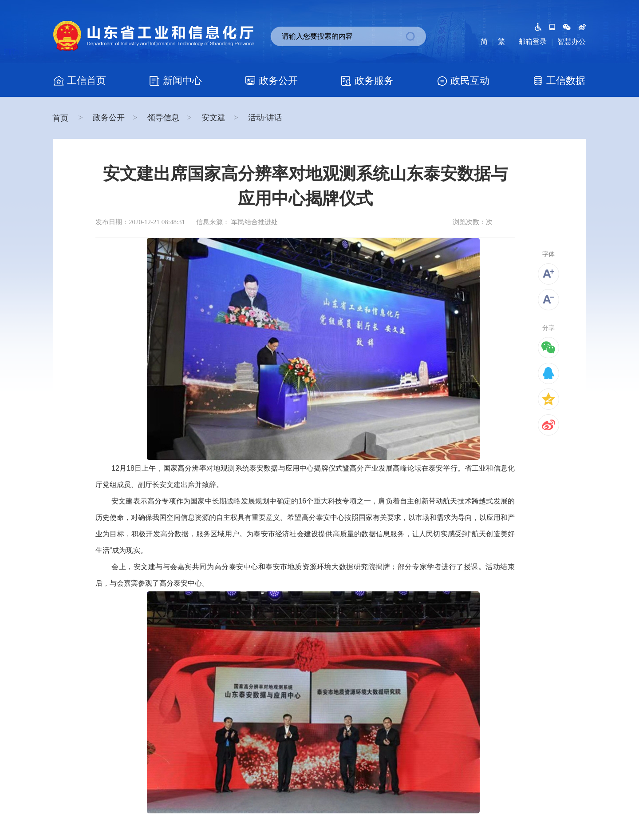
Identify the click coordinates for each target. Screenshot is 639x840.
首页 (61, 118)
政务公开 (109, 118)
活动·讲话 (265, 118)
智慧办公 (572, 42)
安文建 (213, 118)
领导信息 (163, 118)
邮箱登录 (532, 42)
